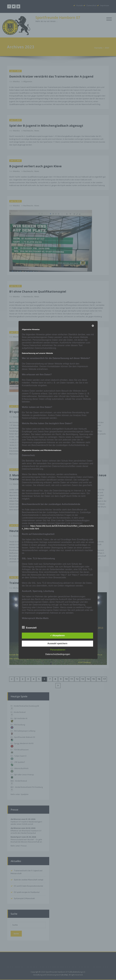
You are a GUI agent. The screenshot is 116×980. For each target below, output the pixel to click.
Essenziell (29, 628)
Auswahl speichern (57, 644)
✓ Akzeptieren (57, 636)
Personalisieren (58, 650)
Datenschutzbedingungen (58, 654)
